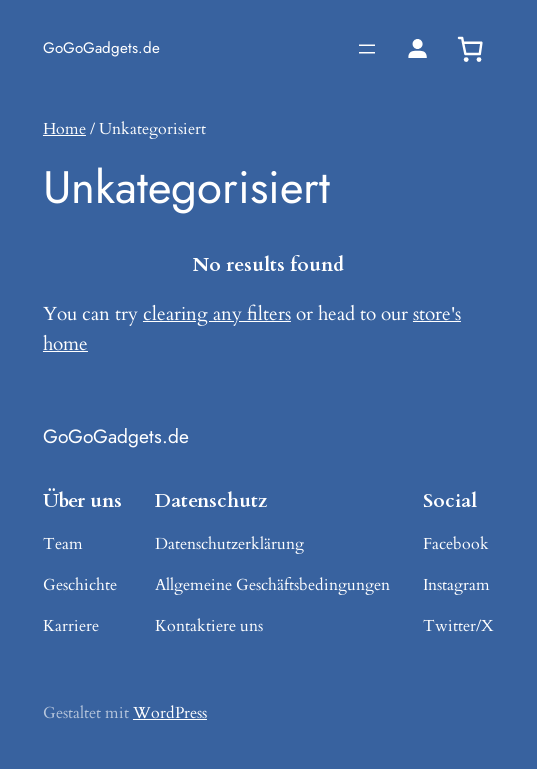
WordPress (170, 713)
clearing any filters (217, 314)
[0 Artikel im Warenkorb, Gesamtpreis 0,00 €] (470, 49)
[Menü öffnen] (367, 49)
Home (64, 129)
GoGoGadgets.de (101, 48)
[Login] (417, 48)
